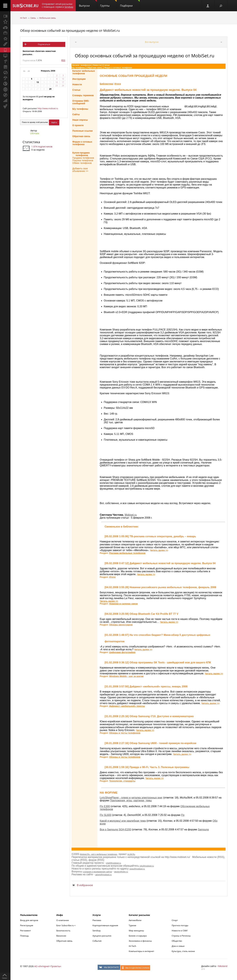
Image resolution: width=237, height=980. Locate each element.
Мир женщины (136, 931)
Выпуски (88, 4)
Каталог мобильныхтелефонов (84, 72)
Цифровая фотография (122, 652)
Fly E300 (105, 806)
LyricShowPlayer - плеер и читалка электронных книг (131, 798)
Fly (183, 815)
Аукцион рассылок (102, 936)
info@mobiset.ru (147, 866)
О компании (63, 920)
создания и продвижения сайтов (97, 872)
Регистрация (27, 925)
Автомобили (135, 920)
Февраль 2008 (48, 71)
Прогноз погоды (180, 925)
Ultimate (35, 133)
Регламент (26, 931)
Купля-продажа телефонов (81, 154)
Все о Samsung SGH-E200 (115, 829)
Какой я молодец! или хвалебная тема (123, 821)
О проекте (78, 125)
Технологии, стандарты (122, 781)
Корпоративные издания (105, 925)
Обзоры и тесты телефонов (125, 733)
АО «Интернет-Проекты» (48, 966)
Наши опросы (80, 120)
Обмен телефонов (82, 163)
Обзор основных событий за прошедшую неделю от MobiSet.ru (70, 31)
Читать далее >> (159, 550)
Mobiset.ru (131, 515)
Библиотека (106, 84)
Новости (97, 65)
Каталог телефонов (82, 65)
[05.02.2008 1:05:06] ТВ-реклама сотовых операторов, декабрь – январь (150, 536)
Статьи (106, 65)
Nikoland (223, 966)
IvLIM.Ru (131, 854)
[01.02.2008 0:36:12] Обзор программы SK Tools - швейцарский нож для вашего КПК (158, 662)
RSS (63, 60)
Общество (177, 941)
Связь (33, 18)
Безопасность (63, 931)
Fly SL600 (106, 815)
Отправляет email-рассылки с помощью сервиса (58, 5)
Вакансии (61, 936)
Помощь (24, 936)
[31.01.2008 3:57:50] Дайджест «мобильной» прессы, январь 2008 (146, 686)
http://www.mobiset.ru (48, 108)
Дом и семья (178, 946)
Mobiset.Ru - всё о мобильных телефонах (99, 854)
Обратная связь (95, 68)
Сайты (76, 114)
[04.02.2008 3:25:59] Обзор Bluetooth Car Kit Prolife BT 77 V (141, 614)
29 (50, 89)
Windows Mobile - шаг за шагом (126, 676)
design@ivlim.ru (121, 872)
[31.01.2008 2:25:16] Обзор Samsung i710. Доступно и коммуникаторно (149, 716)
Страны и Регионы (181, 936)
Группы (108, 4)
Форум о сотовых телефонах (118, 68)
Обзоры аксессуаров (121, 625)
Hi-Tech (24, 18)
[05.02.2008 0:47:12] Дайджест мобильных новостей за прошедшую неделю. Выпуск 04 (160, 563)
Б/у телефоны (78, 68)
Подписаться (44, 44)
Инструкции (79, 79)
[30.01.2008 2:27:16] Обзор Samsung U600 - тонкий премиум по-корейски (150, 743)
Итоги (118, 84)
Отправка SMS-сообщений (81, 102)
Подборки (130, 4)
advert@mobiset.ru (103, 875)
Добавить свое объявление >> (80, 170)
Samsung (203, 829)
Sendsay (97, 931)
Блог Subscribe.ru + (66, 925)
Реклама (97, 920)
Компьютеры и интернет (141, 951)
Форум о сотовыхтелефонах (82, 143)
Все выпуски (152, 42)
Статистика (31, 142)
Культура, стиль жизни (183, 951)
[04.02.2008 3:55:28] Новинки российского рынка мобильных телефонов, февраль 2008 (160, 587)
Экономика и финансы (140, 941)
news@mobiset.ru (137, 869)
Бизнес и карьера (138, 936)
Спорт (175, 920)
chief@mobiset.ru (114, 863)
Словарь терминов (83, 95)
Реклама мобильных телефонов (127, 553)
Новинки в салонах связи (123, 604)
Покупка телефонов (83, 160)
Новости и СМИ (179, 931)
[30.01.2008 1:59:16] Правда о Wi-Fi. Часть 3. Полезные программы (147, 767)
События (97, 941)
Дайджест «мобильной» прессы (127, 706)
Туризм (132, 925)
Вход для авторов (29, 920)
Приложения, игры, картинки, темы (131, 801)
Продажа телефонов (83, 158)
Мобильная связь (48, 18)
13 (38, 82)
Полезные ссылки (82, 131)
